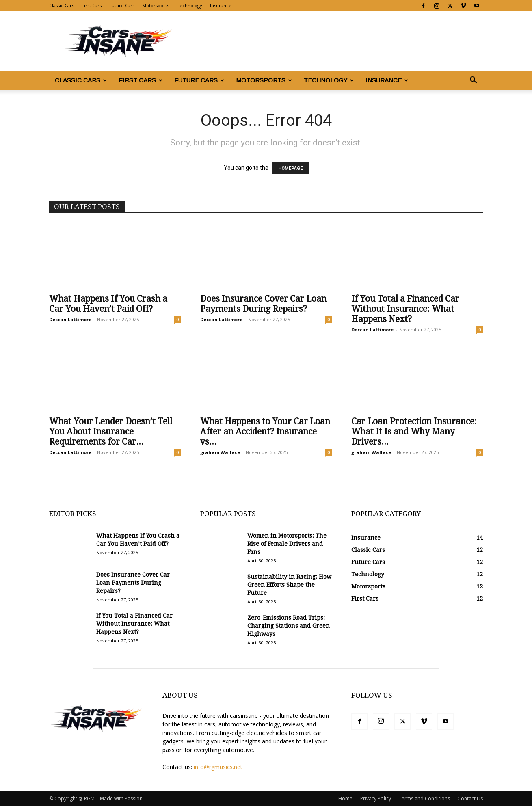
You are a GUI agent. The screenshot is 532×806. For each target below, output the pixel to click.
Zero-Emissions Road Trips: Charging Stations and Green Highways (289, 626)
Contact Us (470, 798)
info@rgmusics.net (218, 767)
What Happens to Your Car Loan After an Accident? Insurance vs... (265, 431)
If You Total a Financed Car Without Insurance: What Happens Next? (405, 309)
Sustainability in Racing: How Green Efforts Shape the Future (289, 585)
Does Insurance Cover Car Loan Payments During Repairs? (263, 304)
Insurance (221, 5)
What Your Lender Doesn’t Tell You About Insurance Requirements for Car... (111, 431)
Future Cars (122, 5)
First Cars (92, 5)
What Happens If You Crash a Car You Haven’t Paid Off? (108, 304)
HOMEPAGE (290, 168)
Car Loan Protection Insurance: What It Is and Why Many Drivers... (414, 431)
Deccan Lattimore (70, 319)
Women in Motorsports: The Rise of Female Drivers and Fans (287, 544)
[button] (473, 81)
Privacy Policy (376, 798)
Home (345, 798)
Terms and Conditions (424, 798)
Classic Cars (62, 5)
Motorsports (156, 5)
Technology (189, 5)
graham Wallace (220, 452)
